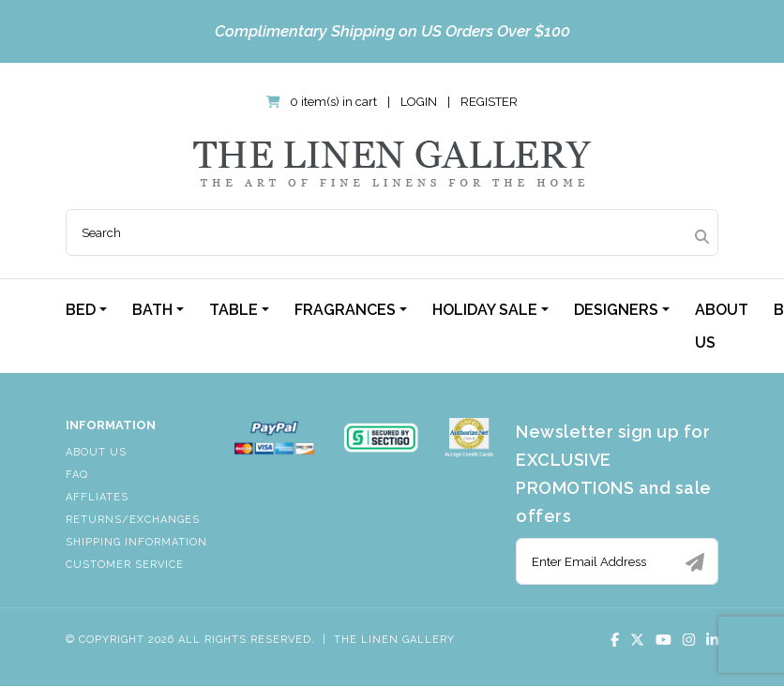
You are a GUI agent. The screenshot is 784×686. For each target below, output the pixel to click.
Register (489, 102)
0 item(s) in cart (324, 102)
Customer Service (125, 565)
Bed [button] (81, 310)
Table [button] (234, 310)
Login (419, 102)
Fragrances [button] (345, 310)
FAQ (77, 475)
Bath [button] (152, 310)
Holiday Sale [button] (485, 310)
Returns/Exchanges (133, 520)
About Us (722, 326)
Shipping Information (136, 542)
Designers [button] (616, 310)
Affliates (97, 497)
